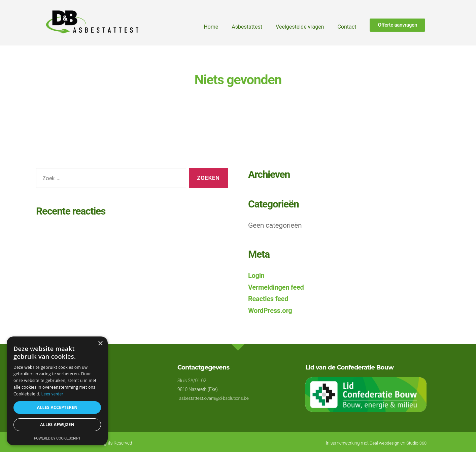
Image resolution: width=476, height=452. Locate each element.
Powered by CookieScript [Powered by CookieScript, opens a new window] (57, 438)
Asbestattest (247, 27)
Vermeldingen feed (277, 287)
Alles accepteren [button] (57, 407)
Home (211, 27)
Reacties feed (269, 299)
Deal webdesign (383, 443)
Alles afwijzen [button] (57, 425)
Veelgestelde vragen (300, 27)
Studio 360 (416, 443)
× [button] (100, 344)
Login (257, 276)
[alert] (57, 391)
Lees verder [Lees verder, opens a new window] (52, 394)
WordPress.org (271, 311)
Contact (347, 27)
